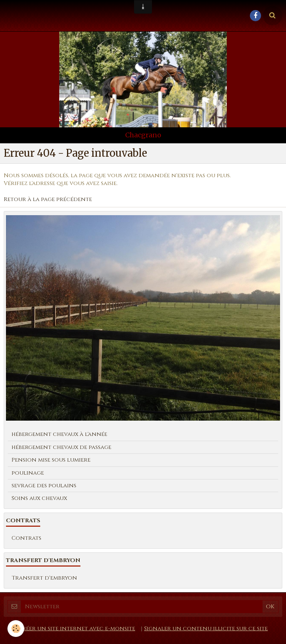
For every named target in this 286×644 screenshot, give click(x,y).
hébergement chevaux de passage (61, 447)
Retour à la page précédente (48, 199)
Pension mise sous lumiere (51, 460)
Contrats (26, 538)
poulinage (28, 473)
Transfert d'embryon (44, 578)
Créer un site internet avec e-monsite (77, 629)
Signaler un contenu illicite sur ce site (206, 629)
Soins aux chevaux (39, 498)
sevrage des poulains (44, 486)
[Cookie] (16, 629)
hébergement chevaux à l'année (59, 434)
